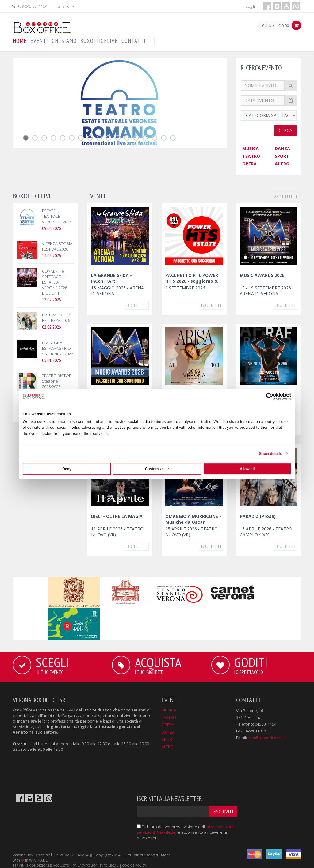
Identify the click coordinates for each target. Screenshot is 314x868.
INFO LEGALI (109, 866)
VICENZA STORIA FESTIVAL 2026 (57, 246)
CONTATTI (134, 41)
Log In (251, 6)
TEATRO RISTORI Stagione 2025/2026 (57, 381)
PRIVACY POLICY (85, 866)
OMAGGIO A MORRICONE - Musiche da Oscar (193, 519)
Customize (157, 469)
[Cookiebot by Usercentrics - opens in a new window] (264, 396)
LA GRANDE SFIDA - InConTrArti (111, 278)
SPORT (282, 156)
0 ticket (269, 26)
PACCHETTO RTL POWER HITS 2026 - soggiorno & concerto (192, 281)
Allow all (247, 469)
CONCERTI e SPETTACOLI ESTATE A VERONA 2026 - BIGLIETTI (56, 282)
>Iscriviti (223, 811)
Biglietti (136, 305)
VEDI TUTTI (285, 196)
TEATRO (251, 156)
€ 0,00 (284, 25)
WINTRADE (38, 860)
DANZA (282, 148)
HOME (20, 41)
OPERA (249, 164)
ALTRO (282, 164)
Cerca (285, 130)
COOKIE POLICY (134, 866)
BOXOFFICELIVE (99, 41)
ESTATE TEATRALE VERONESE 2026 (57, 216)
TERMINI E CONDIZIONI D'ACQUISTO (41, 866)
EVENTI (39, 41)
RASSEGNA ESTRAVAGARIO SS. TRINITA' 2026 (57, 348)
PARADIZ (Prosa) (258, 516)
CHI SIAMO (64, 41)
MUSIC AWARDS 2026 (262, 275)
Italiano (66, 6)
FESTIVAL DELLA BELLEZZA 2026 (57, 318)
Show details (271, 454)
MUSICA (251, 148)
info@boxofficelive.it (267, 738)
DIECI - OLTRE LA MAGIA (117, 516)
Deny (67, 469)
